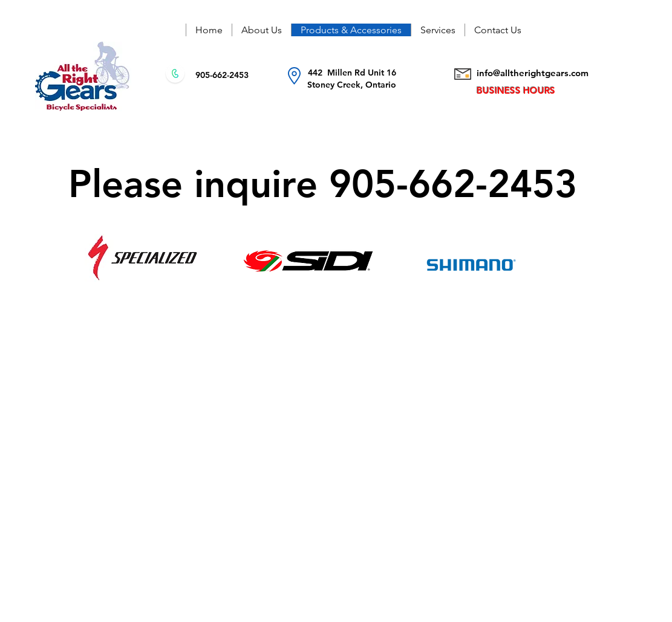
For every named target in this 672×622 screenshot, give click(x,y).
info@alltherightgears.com (533, 73)
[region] (520, 258)
